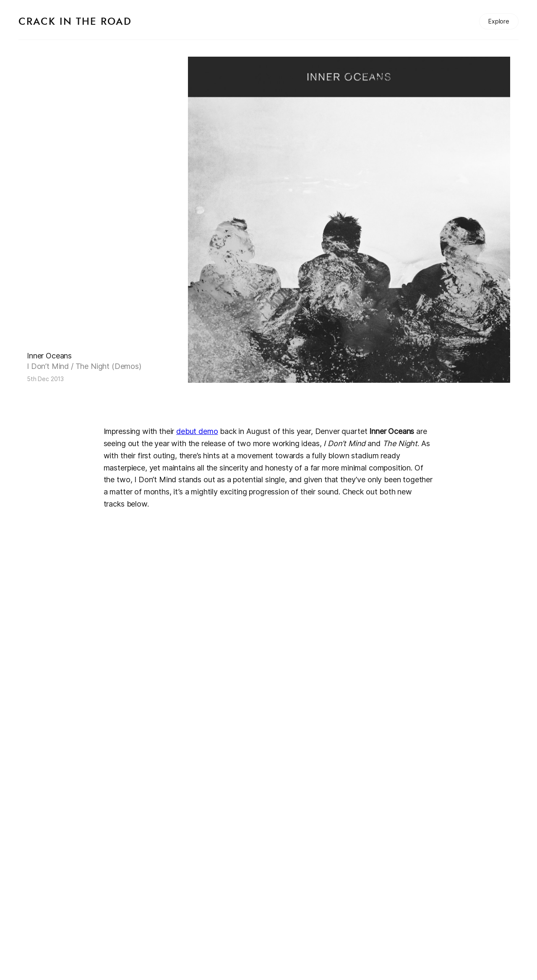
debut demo (197, 431)
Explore (499, 21)
